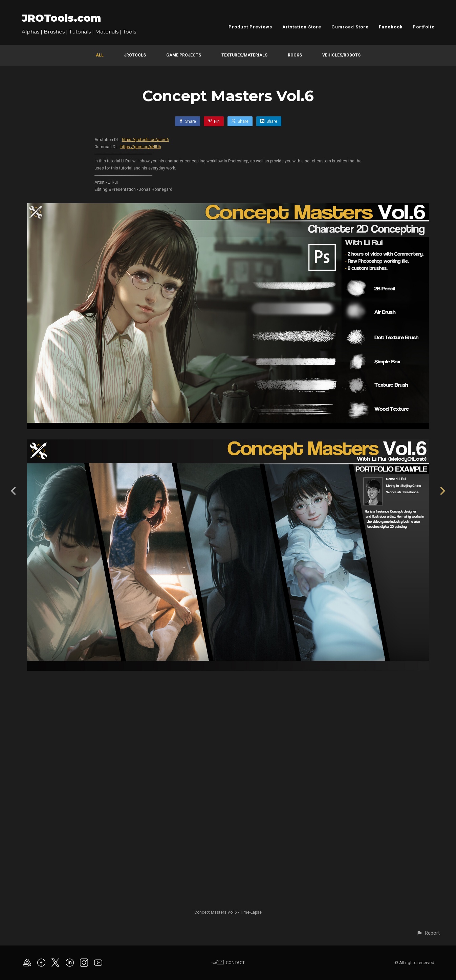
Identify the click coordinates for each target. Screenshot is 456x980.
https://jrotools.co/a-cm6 (145, 140)
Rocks (295, 55)
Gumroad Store (350, 27)
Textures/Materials (244, 55)
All (100, 55)
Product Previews (250, 27)
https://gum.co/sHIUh (141, 147)
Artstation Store (302, 27)
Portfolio (424, 27)
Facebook (391, 27)
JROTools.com (61, 18)
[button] (428, 933)
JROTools (135, 55)
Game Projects (184, 55)
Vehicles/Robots (341, 55)
